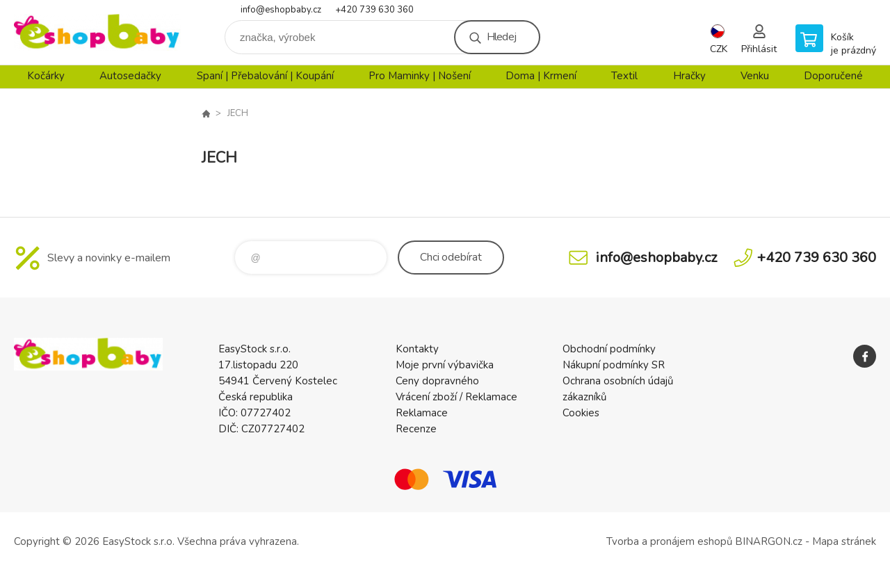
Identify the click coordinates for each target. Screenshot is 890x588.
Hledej (501, 37)
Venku (755, 76)
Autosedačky (130, 76)
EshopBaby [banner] (97, 32)
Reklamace (422, 413)
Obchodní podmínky (609, 349)
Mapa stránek (844, 541)
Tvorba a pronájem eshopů (669, 541)
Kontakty (417, 349)
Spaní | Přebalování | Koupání (265, 76)
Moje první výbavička (445, 365)
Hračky (689, 76)
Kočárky (46, 76)
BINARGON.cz (769, 541)
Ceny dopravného (437, 381)
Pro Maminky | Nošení (420, 76)
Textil (624, 76)
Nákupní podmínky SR (614, 365)
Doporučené (833, 76)
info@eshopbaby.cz (281, 10)
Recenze (416, 429)
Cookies (581, 413)
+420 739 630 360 (374, 10)
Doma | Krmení (541, 76)
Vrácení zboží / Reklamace (456, 397)
